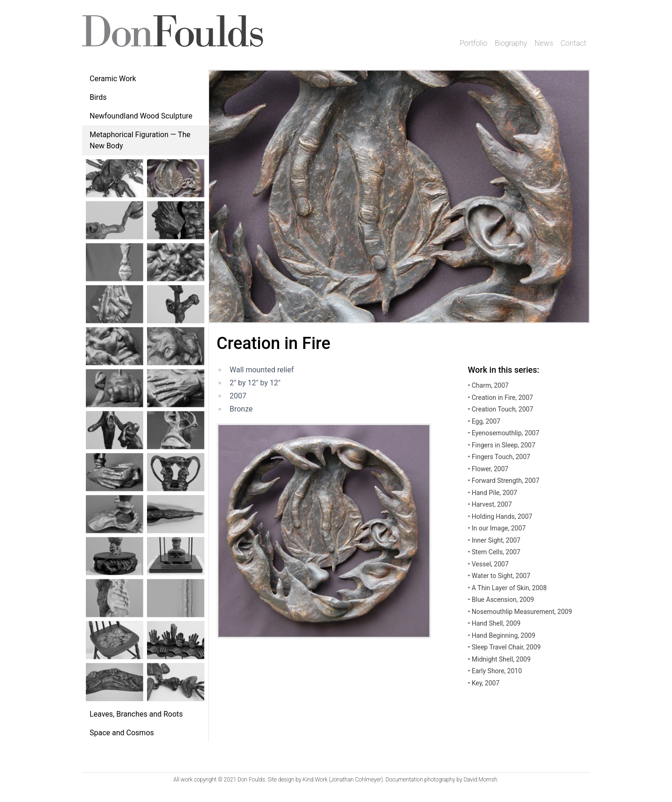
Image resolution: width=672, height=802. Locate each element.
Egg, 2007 (484, 421)
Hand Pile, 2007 (493, 493)
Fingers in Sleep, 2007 (502, 445)
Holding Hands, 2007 (500, 516)
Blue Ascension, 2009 (501, 600)
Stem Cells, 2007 (494, 552)
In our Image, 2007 (497, 528)
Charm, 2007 (488, 385)
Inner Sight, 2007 (494, 540)
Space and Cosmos (122, 733)
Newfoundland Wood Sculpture (141, 116)
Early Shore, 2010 (495, 671)
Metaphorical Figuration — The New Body (140, 140)
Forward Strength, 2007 (504, 481)
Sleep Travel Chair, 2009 (504, 647)
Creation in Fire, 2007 (501, 398)
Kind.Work (315, 780)
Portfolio (473, 43)
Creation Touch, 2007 (501, 409)
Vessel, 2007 (488, 564)
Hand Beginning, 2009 (502, 635)
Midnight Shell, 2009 (499, 659)
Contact (573, 43)
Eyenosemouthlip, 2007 (504, 433)
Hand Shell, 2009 (494, 623)
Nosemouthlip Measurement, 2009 (520, 612)
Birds (98, 97)
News (544, 43)
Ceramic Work (113, 79)
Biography (511, 43)
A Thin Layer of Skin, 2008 (507, 588)
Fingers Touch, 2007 (499, 457)
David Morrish (480, 780)
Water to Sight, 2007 (499, 576)
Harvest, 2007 (490, 504)
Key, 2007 (484, 683)
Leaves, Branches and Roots (136, 714)
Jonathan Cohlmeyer (356, 780)
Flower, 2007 (488, 469)
